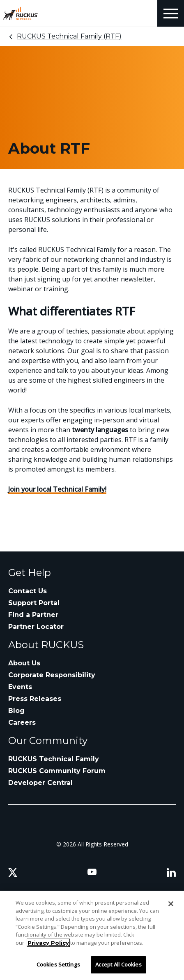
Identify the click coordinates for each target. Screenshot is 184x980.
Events (20, 687)
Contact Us (28, 591)
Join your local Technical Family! (57, 489)
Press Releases (35, 699)
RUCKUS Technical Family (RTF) (69, 36)
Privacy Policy (48, 943)
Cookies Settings (58, 964)
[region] (92, 935)
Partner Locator (36, 627)
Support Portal (34, 603)
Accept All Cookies (118, 964)
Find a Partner (33, 615)
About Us (24, 663)
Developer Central (40, 783)
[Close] (171, 904)
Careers (22, 723)
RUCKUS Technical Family (54, 759)
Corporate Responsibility (52, 675)
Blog (16, 711)
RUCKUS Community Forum (57, 771)
